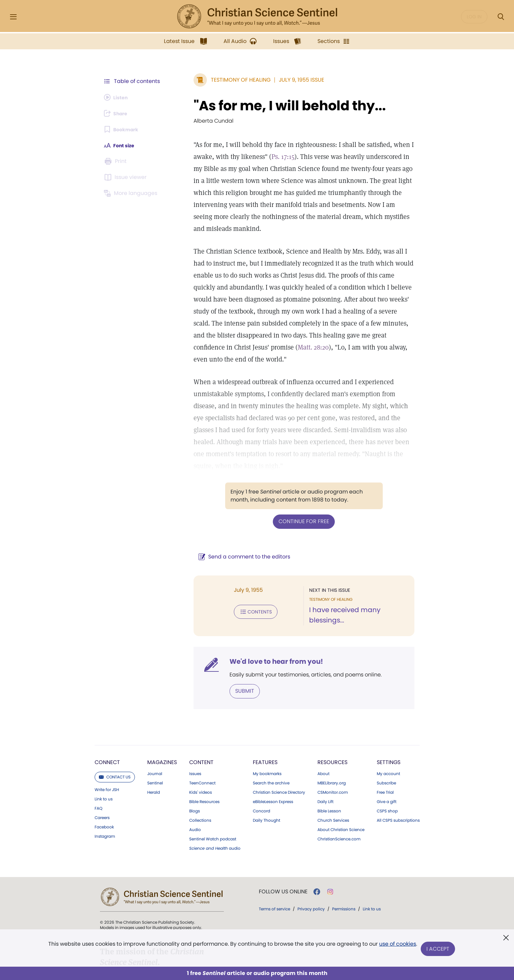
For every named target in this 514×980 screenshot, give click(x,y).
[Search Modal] (501, 17)
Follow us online (283, 855)
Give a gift (387, 765)
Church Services (333, 783)
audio (215, 811)
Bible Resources (204, 765)
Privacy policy (311, 872)
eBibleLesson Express (273, 765)
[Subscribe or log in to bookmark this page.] (124, 129)
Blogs (195, 774)
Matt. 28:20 (377, 323)
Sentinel (155, 746)
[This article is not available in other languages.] (132, 193)
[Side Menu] (13, 17)
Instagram (105, 799)
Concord (261, 774)
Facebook (104, 790)
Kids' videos (201, 755)
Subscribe (386, 746)
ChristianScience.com (339, 802)
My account (388, 737)
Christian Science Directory (279, 755)
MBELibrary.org (332, 746)
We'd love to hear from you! (261, 625)
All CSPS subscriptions (398, 783)
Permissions (344, 872)
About (323, 737)
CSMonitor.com (333, 755)
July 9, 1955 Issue (286, 80)
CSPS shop (387, 774)
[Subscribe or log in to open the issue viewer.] (127, 177)
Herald (154, 755)
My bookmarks (267, 737)
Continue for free (296, 485)
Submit (229, 654)
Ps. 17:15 (267, 157)
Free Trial (385, 755)
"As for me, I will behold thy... (274, 106)
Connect (107, 725)
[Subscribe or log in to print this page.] (117, 161)
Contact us (115, 740)
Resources (332, 725)
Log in (474, 17)
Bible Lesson (329, 774)
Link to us (104, 762)
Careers (102, 781)
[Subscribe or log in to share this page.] (118, 113)
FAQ (98, 771)
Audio (195, 793)
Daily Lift (325, 765)
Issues (195, 737)
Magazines (162, 725)
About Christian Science (341, 793)
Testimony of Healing (225, 80)
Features (265, 725)
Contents (240, 574)
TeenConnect (202, 746)
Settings (389, 725)
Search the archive (271, 746)
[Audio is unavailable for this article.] (118, 97)
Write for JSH (107, 753)
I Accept (439, 949)
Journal (155, 737)
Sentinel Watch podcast (213, 802)
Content (201, 725)
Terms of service (274, 872)
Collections (200, 783)
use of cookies (397, 947)
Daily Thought (266, 783)
